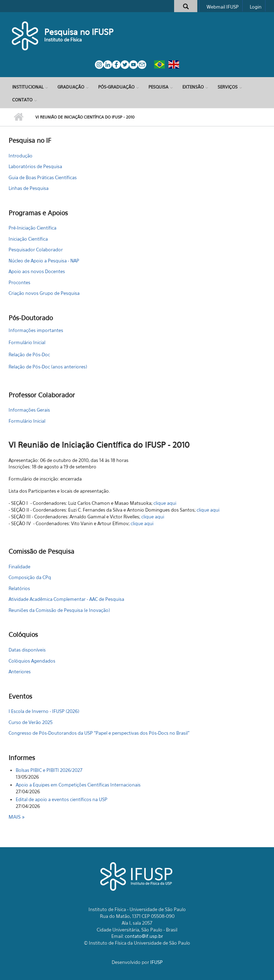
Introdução (21, 156)
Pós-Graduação (116, 87)
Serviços (228, 87)
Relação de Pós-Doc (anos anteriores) (48, 367)
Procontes (19, 282)
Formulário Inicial (27, 342)
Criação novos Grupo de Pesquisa (44, 293)
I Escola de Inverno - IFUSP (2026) (44, 711)
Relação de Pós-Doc (29, 355)
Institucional (28, 87)
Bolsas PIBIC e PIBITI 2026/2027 (49, 770)
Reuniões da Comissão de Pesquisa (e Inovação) (59, 610)
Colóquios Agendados (32, 661)
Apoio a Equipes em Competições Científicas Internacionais (78, 785)
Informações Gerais (29, 410)
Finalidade (19, 567)
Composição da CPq (30, 577)
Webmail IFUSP (223, 7)
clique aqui (165, 503)
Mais (15, 817)
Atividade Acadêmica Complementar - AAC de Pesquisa (66, 599)
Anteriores (20, 672)
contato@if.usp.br (144, 936)
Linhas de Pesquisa (29, 188)
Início (18, 117)
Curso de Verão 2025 (31, 722)
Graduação (71, 87)
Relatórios (19, 588)
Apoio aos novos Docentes (37, 271)
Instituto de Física (63, 40)
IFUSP (156, 962)
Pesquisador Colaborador (36, 250)
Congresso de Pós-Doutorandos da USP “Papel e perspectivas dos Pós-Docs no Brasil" (99, 733)
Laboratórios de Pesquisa (35, 166)
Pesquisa (158, 87)
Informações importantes (36, 330)
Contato (22, 100)
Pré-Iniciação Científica (32, 228)
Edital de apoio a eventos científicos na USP (62, 799)
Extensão (193, 87)
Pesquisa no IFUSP (79, 32)
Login (256, 7)
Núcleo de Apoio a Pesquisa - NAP (44, 261)
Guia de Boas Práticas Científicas (43, 177)
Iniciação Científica (28, 239)
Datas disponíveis (27, 650)
